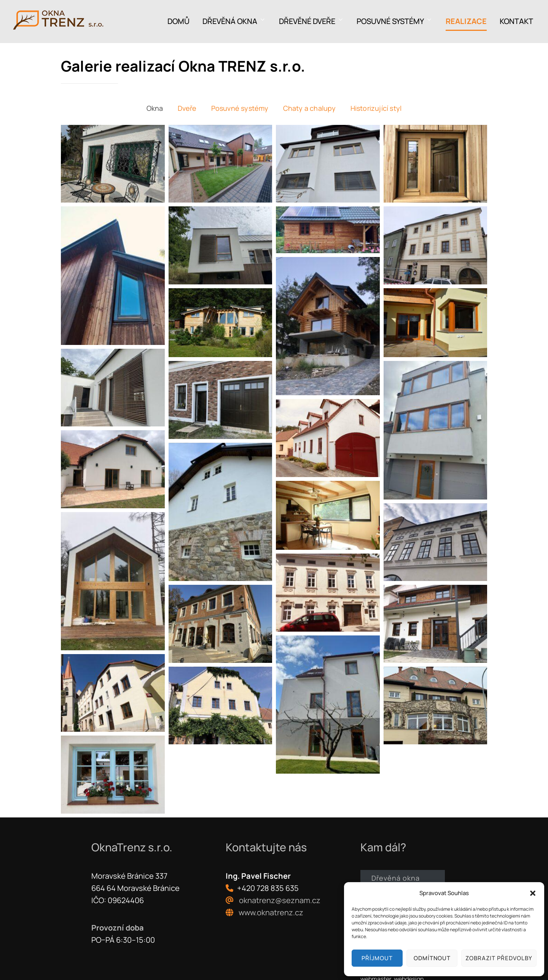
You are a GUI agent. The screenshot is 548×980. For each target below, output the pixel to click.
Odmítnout (432, 958)
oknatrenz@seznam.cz (280, 900)
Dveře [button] (187, 108)
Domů (178, 21)
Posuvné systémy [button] (240, 108)
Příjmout (377, 958)
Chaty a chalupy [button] (310, 108)
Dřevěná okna (234, 21)
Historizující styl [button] (376, 108)
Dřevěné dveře (311, 21)
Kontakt (516, 21)
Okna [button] (155, 108)
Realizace (466, 21)
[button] (533, 893)
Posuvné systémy (395, 21)
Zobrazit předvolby (499, 958)
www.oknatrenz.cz (271, 912)
